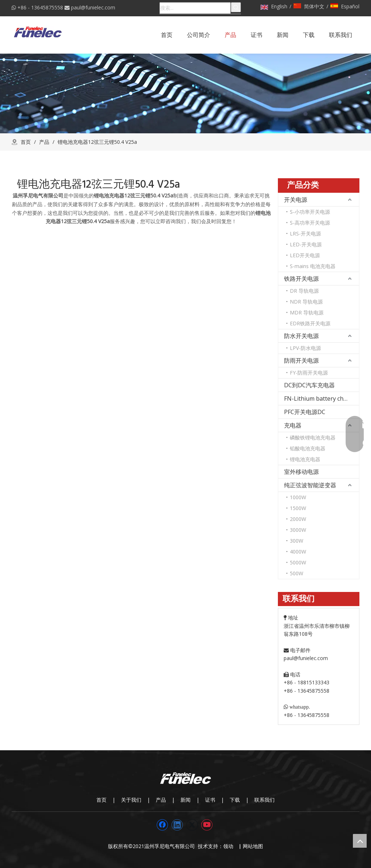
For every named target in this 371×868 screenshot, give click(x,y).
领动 (230, 846)
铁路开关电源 (301, 279)
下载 (235, 800)
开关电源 (296, 200)
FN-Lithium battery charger (321, 398)
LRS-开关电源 (305, 233)
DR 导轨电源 (304, 291)
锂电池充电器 (305, 459)
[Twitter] (192, 825)
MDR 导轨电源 (307, 312)
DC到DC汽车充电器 (309, 385)
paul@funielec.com (93, 7)
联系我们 (264, 800)
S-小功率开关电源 (310, 212)
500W (297, 573)
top (360, 841)
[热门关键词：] (236, 7)
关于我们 (131, 800)
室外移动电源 (301, 472)
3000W (298, 530)
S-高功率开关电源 (310, 223)
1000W (298, 497)
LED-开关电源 (306, 244)
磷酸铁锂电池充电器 (313, 437)
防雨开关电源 (301, 360)
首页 (101, 800)
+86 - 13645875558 (40, 7)
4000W (298, 552)
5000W (298, 562)
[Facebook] (162, 825)
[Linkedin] (177, 825)
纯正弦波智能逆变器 (310, 485)
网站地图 (253, 846)
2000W (298, 519)
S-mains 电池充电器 (313, 266)
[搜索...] (195, 8)
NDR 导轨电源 (306, 302)
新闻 (185, 800)
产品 (161, 800)
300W (297, 541)
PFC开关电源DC (305, 412)
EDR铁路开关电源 (310, 323)
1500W (298, 508)
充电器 (293, 425)
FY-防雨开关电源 (309, 373)
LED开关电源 (305, 255)
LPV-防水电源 (305, 348)
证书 (210, 800)
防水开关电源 (301, 336)
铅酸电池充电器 (308, 448)
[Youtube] (207, 825)
